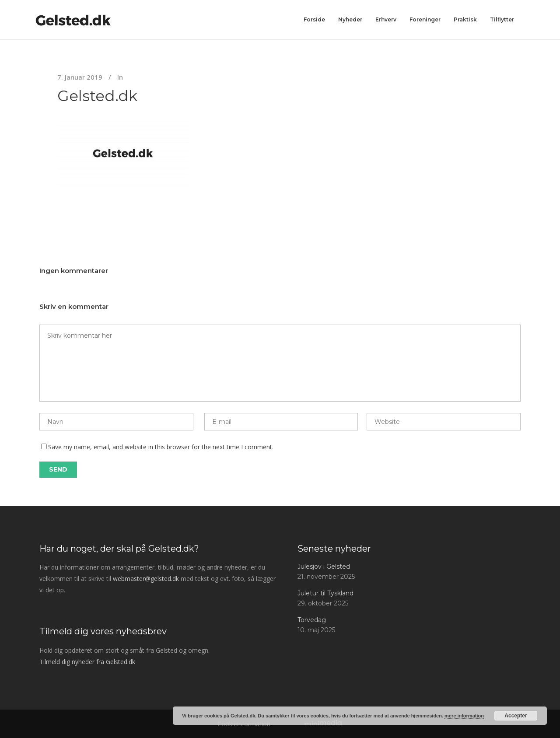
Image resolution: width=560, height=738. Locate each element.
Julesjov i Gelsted (324, 567)
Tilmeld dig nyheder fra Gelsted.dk (87, 662)
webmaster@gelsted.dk (146, 579)
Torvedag (312, 620)
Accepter (516, 716)
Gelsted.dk (97, 96)
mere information (464, 716)
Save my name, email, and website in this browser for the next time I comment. (161, 447)
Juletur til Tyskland (325, 593)
